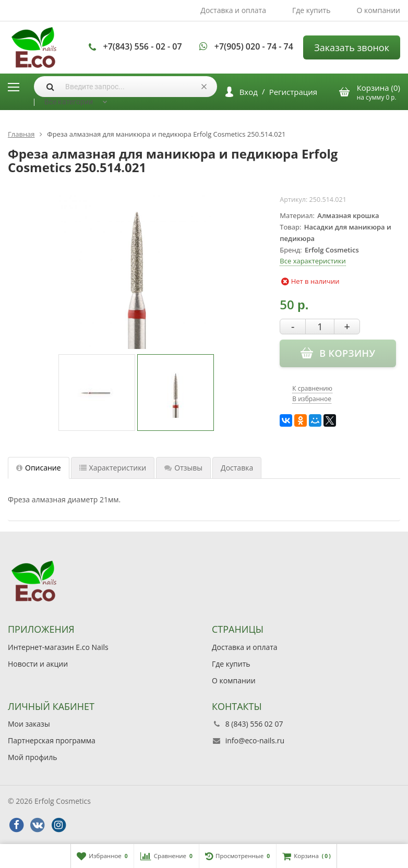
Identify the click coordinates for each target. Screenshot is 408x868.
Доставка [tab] (237, 468)
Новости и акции (38, 664)
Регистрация (293, 92)
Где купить (311, 10)
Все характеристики (313, 261)
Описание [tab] (39, 468)
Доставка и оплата (233, 10)
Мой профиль (32, 757)
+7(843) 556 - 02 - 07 (143, 46)
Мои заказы (29, 724)
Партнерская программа (52, 740)
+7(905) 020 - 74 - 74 (254, 46)
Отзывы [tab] (183, 468)
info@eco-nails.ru (255, 740)
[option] (97, 393)
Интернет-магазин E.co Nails (58, 647)
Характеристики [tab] (113, 468)
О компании (378, 10)
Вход (249, 92)
